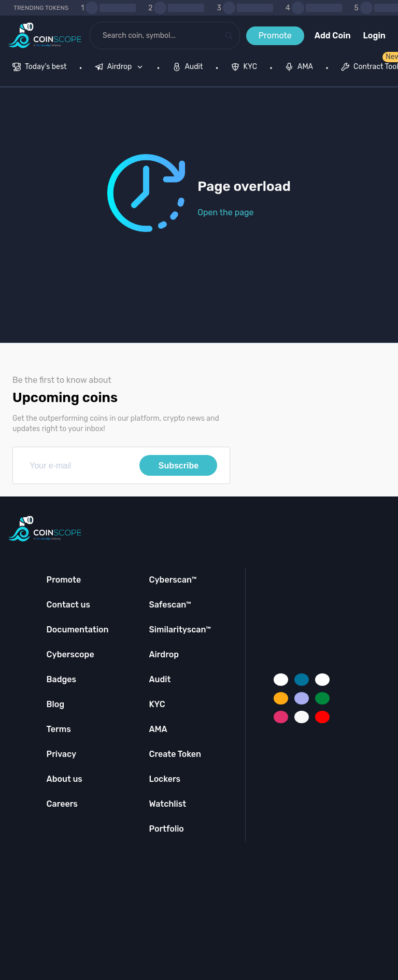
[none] (121, 68)
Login (374, 36)
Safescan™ (170, 605)
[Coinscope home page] (45, 36)
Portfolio (166, 829)
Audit (160, 679)
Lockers (165, 779)
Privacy (61, 754)
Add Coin (333, 36)
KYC (157, 704)
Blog (56, 704)
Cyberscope (70, 654)
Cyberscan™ (173, 580)
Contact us (68, 605)
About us (65, 779)
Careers (62, 804)
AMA (158, 729)
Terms (59, 729)
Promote (275, 36)
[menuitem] (40, 68)
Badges (62, 679)
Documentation (78, 630)
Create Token (175, 754)
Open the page (225, 212)
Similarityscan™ (180, 630)
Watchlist (167, 804)
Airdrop (164, 654)
